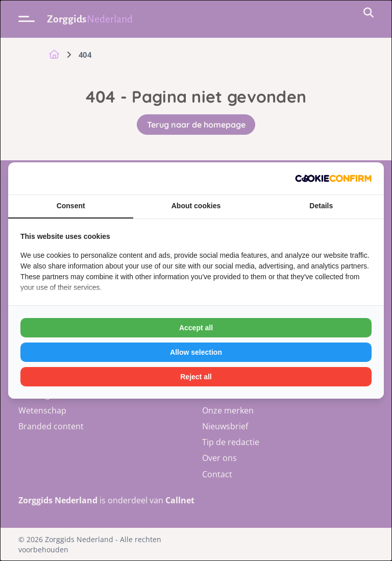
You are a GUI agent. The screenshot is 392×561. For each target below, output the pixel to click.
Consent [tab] (71, 206)
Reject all (196, 377)
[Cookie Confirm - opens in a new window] (333, 178)
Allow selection (196, 352)
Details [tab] (321, 206)
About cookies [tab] (196, 206)
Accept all (196, 328)
